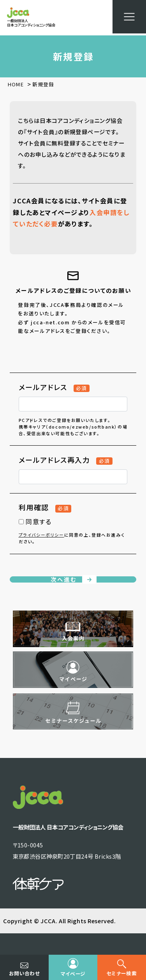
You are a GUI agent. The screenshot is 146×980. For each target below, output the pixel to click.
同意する (35, 521)
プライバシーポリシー (41, 535)
